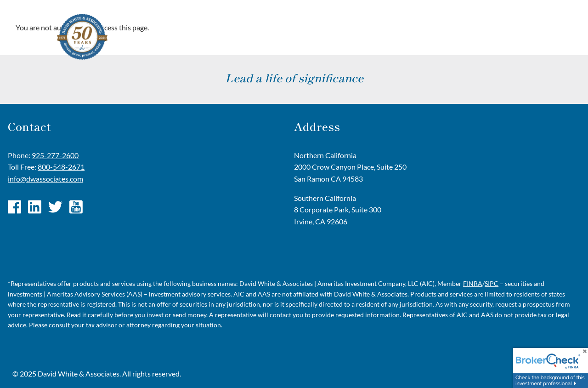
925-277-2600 (55, 155)
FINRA (473, 283)
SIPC (492, 283)
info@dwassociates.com (45, 179)
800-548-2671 (61, 167)
